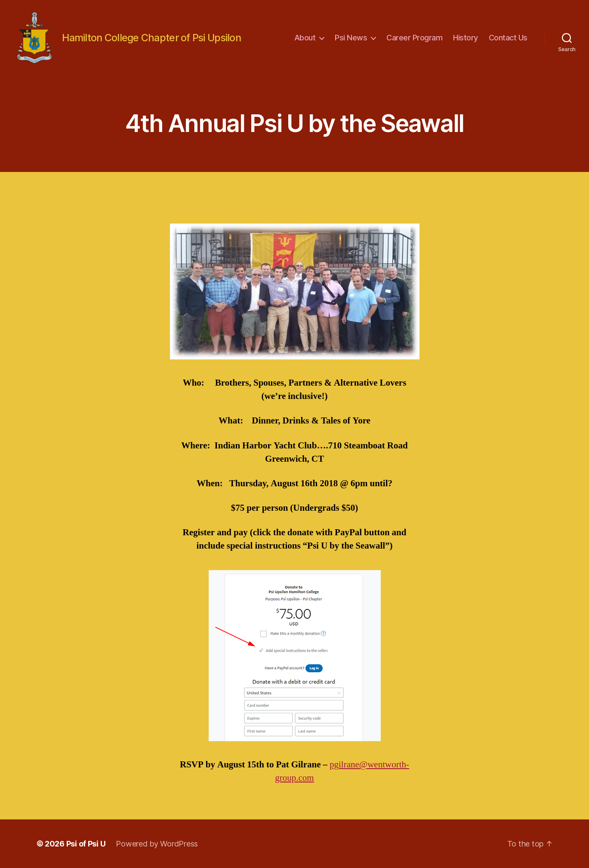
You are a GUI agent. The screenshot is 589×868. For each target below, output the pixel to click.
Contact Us (508, 38)
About (305, 38)
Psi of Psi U (86, 844)
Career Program (414, 38)
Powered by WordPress (157, 844)
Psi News (351, 38)
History (466, 38)
